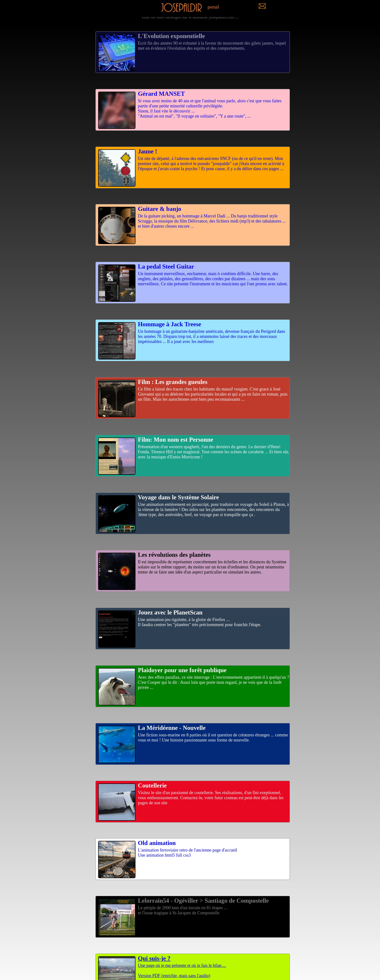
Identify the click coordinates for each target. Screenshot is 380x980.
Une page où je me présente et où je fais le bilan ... (193, 961)
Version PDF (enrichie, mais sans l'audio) (174, 976)
